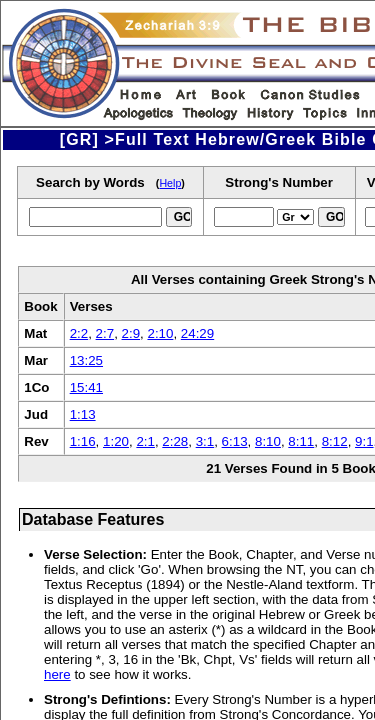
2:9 (131, 333)
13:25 (86, 360)
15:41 (86, 387)
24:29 (197, 333)
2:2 (79, 333)
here (57, 674)
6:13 (235, 441)
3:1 (205, 441)
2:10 (160, 333)
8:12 (335, 441)
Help (170, 183)
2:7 (105, 333)
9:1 (364, 441)
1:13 (83, 414)
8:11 (301, 441)
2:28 (175, 441)
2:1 (145, 441)
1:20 (116, 441)
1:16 (83, 441)
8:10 (268, 441)
